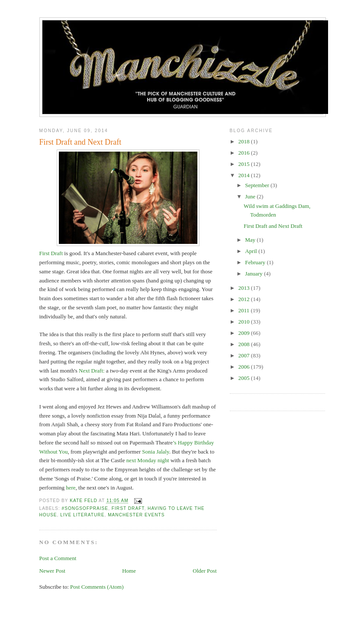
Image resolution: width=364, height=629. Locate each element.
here (71, 488)
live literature (82, 515)
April (252, 251)
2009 (245, 333)
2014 (245, 175)
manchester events (136, 515)
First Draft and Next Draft (273, 226)
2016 (245, 153)
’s (175, 443)
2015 (245, 164)
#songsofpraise (85, 508)
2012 (245, 299)
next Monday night (148, 460)
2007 (245, 355)
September (258, 185)
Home (129, 571)
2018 (245, 141)
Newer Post (52, 571)
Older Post (205, 571)
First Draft (51, 253)
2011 (245, 310)
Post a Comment (58, 558)
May (251, 240)
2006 (245, 367)
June (251, 196)
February (256, 262)
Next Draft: (92, 371)
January (254, 274)
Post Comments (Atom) (97, 587)
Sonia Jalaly (155, 452)
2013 (245, 288)
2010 (245, 322)
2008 (245, 344)
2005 (245, 378)
